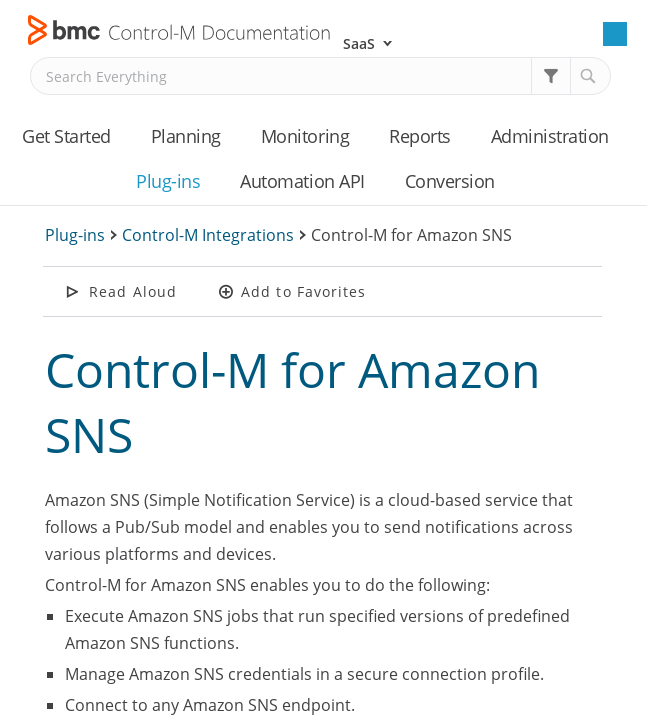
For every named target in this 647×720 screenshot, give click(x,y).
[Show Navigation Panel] (615, 34)
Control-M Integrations (208, 235)
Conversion (450, 181)
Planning (186, 136)
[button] (551, 76)
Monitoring (305, 136)
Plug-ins (168, 181)
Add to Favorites (304, 291)
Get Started (66, 136)
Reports (420, 136)
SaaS (359, 43)
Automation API (302, 181)
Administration (550, 136)
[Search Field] (320, 76)
